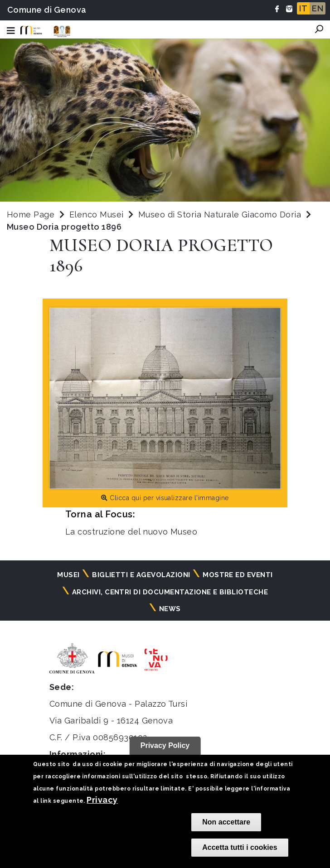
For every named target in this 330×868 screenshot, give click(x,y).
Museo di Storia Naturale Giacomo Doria (221, 215)
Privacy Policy (165, 745)
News (170, 609)
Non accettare (226, 822)
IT (303, 8)
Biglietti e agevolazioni (141, 575)
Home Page (31, 215)
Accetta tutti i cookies (240, 847)
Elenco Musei (97, 215)
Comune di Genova (47, 10)
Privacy (102, 800)
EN (318, 8)
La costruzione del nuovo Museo (131, 532)
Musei (68, 575)
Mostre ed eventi (238, 575)
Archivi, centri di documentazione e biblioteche (170, 592)
